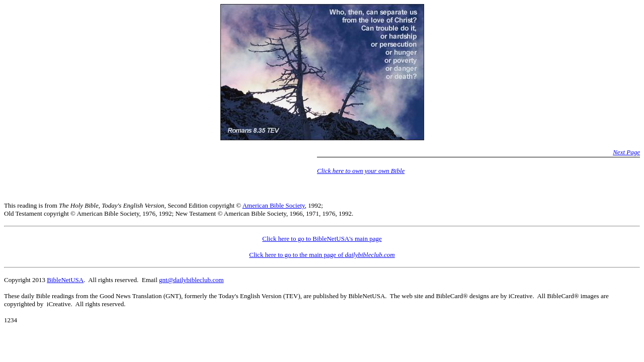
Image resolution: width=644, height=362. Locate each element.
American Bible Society (274, 205)
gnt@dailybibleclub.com (191, 280)
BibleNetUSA (65, 280)
